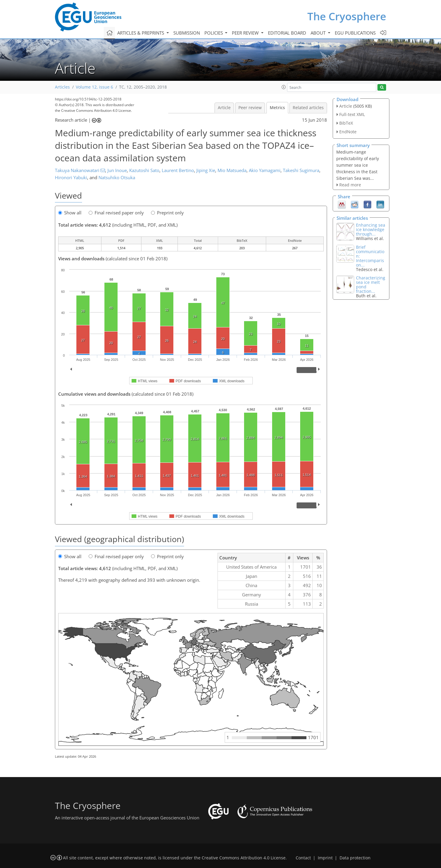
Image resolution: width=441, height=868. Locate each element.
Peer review (250, 108)
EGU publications (355, 33)
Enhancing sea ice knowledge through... (371, 229)
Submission (187, 33)
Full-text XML (352, 114)
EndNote (348, 132)
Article (224, 108)
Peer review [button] (246, 33)
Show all (70, 213)
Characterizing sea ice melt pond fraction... (371, 284)
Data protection (355, 858)
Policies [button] (214, 33)
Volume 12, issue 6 (94, 87)
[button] (284, 87)
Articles (62, 87)
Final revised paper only (116, 213)
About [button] (319, 33)
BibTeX (346, 123)
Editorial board (287, 33)
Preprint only (167, 213)
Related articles (308, 108)
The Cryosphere (347, 16)
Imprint (325, 858)
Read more (350, 185)
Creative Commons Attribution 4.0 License (244, 858)
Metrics (277, 108)
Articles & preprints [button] (141, 33)
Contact (303, 858)
